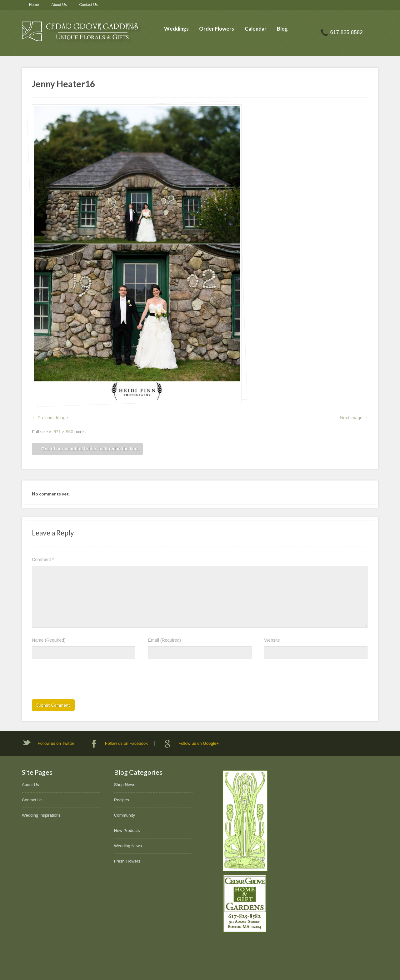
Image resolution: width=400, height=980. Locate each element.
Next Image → (354, 418)
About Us (59, 5)
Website (272, 640)
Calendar (256, 29)
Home (34, 5)
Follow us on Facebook (126, 743)
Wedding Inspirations (41, 815)
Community (125, 815)
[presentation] (79, 681)
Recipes (122, 800)
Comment (43, 560)
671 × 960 (64, 432)
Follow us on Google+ (199, 743)
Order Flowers (217, 29)
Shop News (125, 785)
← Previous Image (50, 418)
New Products (127, 831)
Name (49, 640)
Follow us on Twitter (56, 743)
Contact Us (89, 5)
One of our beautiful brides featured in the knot (87, 449)
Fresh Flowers (127, 861)
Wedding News (128, 846)
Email (165, 640)
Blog (282, 29)
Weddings (176, 29)
